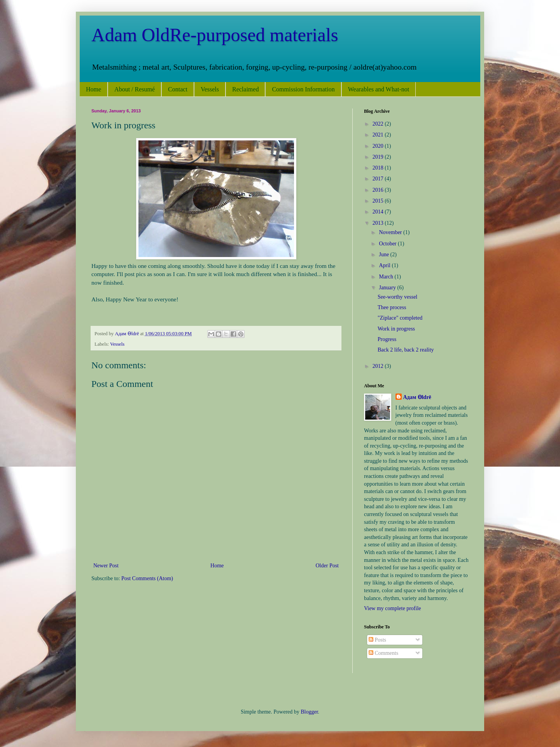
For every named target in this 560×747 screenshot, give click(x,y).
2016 (379, 190)
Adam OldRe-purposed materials (215, 35)
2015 (379, 201)
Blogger (309, 712)
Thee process (392, 307)
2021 (379, 135)
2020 (379, 146)
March (387, 277)
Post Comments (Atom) (147, 578)
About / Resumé (135, 89)
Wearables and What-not (379, 89)
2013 (379, 223)
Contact (178, 89)
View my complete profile (393, 608)
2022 (379, 124)
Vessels (210, 89)
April (385, 265)
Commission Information (303, 89)
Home (94, 89)
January (388, 288)
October (388, 244)
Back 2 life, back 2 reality (406, 350)
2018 (379, 168)
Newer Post (106, 566)
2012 (379, 366)
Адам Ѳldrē (417, 397)
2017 (379, 179)
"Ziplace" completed (400, 318)
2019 (379, 157)
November (391, 232)
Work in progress (396, 329)
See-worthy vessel (397, 297)
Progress (387, 339)
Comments (383, 653)
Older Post (327, 566)
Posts (377, 640)
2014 (379, 212)
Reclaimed (245, 89)
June (384, 255)
